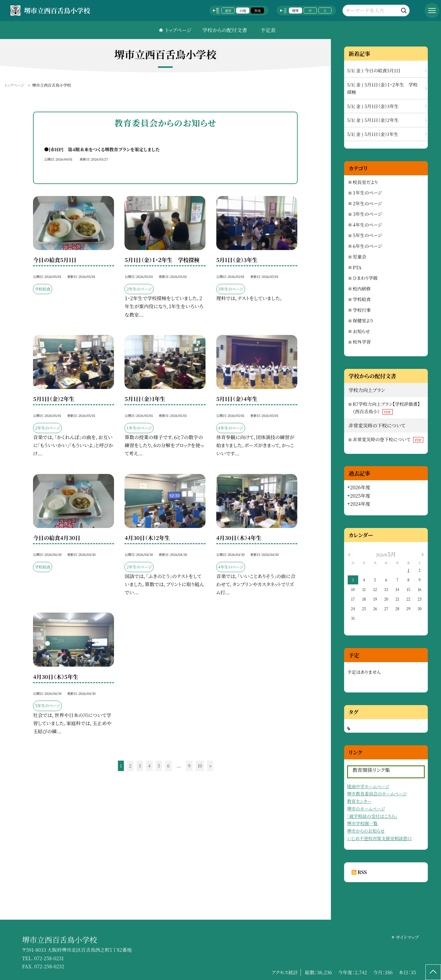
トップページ (178, 30)
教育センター (359, 801)
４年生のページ (367, 225)
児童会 (360, 256)
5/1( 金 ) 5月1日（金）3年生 (373, 106)
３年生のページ (367, 214)
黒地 (257, 11)
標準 (295, 11)
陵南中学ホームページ (368, 786)
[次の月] (422, 554)
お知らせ (361, 331)
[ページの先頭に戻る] (433, 972)
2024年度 (360, 504)
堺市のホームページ (366, 808)
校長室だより (365, 182)
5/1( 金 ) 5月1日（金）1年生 (373, 134)
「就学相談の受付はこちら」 (372, 816)
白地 (243, 11)
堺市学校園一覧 (362, 823)
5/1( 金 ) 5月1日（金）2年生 (373, 120)
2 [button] (130, 766)
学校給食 (362, 299)
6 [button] (168, 766)
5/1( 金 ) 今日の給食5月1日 (374, 70)
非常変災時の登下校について (388, 439)
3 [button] (140, 766)
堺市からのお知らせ (366, 831)
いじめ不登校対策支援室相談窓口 (379, 838)
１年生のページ (367, 193)
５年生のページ (367, 235)
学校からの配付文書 (225, 30)
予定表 (268, 30)
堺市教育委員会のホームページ (377, 793)
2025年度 (360, 496)
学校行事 (362, 310)
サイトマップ (407, 937)
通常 (228, 11)
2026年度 (360, 487)
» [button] (210, 766)
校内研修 (362, 289)
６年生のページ (367, 246)
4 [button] (149, 766)
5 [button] (159, 766)
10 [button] (200, 766)
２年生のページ (367, 203)
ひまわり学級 (365, 278)
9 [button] (189, 766)
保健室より (363, 320)
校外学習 (362, 342)
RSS (362, 872)
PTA (357, 267)
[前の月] (349, 554)
